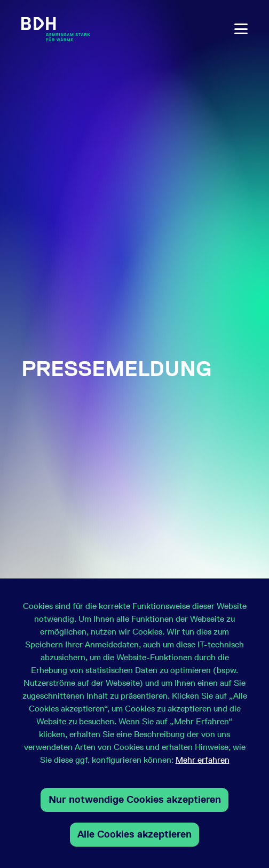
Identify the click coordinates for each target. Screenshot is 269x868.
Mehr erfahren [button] (203, 760)
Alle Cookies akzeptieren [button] (134, 834)
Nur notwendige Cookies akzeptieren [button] (135, 799)
